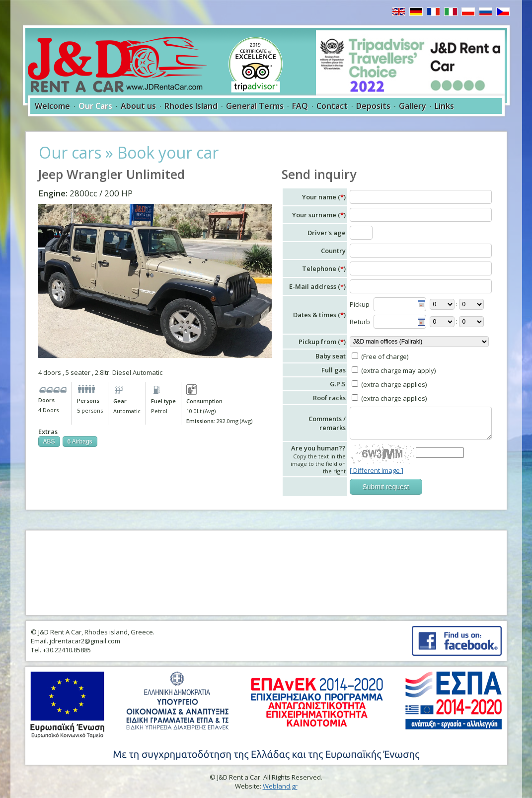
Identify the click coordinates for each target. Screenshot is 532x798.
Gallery (413, 106)
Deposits (373, 106)
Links (444, 106)
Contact (332, 106)
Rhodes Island (191, 106)
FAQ (300, 106)
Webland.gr (280, 786)
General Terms (255, 106)
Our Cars (95, 106)
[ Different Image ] (377, 470)
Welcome (52, 106)
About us (138, 106)
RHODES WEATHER (266, 573)
